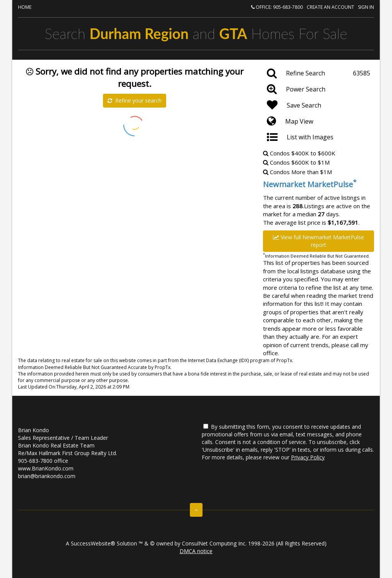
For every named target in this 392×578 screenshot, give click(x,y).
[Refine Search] (318, 73)
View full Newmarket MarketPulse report (318, 241)
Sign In (366, 7)
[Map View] (318, 121)
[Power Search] (318, 89)
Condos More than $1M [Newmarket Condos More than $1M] (297, 172)
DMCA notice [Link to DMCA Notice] (196, 551)
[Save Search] (318, 105)
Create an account (330, 7)
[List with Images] (318, 137)
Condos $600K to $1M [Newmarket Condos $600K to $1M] (296, 162)
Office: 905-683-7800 (277, 7)
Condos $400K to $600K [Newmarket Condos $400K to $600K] (299, 153)
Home (25, 7)
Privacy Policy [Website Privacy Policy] (308, 457)
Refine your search (135, 100)
